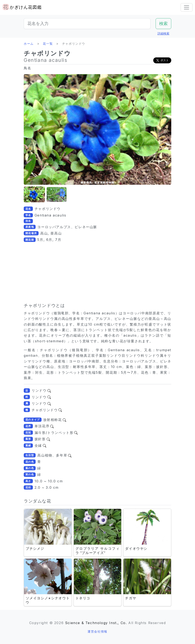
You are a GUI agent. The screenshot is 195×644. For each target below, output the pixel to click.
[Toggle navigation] (187, 7)
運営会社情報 (97, 631)
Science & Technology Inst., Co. (96, 623)
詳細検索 (163, 33)
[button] (34, 195)
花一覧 (48, 44)
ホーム (29, 44)
